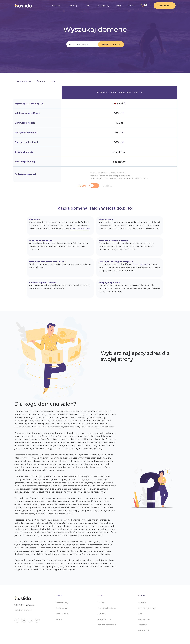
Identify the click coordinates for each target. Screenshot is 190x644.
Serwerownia (62, 614)
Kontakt (142, 603)
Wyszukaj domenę (111, 44)
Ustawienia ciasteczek (23, 610)
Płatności (142, 625)
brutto (107, 186)
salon (54, 81)
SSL (88, 6)
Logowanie (163, 6)
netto (82, 186)
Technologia (61, 608)
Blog (119, 6)
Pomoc (131, 6)
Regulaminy (144, 619)
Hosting (56, 6)
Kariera (59, 619)
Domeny (73, 6)
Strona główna (24, 81)
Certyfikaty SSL (104, 619)
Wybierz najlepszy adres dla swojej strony (135, 356)
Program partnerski (106, 625)
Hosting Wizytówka (106, 608)
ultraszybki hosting (141, 264)
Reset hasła (144, 630)
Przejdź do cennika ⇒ (80, 228)
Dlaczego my (103, 6)
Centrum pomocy (147, 608)
